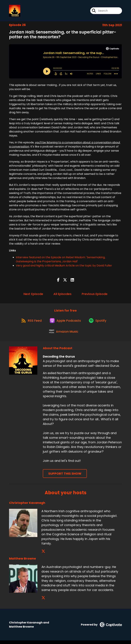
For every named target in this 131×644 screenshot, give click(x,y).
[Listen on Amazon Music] (64, 335)
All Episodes (62, 295)
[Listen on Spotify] (99, 322)
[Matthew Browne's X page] (43, 601)
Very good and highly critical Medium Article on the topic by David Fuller (64, 266)
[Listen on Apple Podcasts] (65, 322)
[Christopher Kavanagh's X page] (43, 555)
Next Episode (33, 295)
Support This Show (65, 477)
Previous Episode (95, 295)
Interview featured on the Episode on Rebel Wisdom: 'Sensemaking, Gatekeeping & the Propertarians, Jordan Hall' (61, 260)
